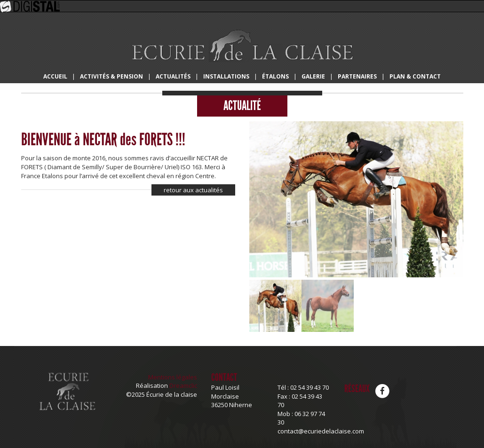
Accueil (55, 76)
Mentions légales (173, 377)
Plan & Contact (415, 76)
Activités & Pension (111, 76)
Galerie (313, 76)
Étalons (275, 76)
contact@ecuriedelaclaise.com (321, 431)
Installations (226, 76)
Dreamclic (183, 385)
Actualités (173, 76)
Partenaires (357, 76)
